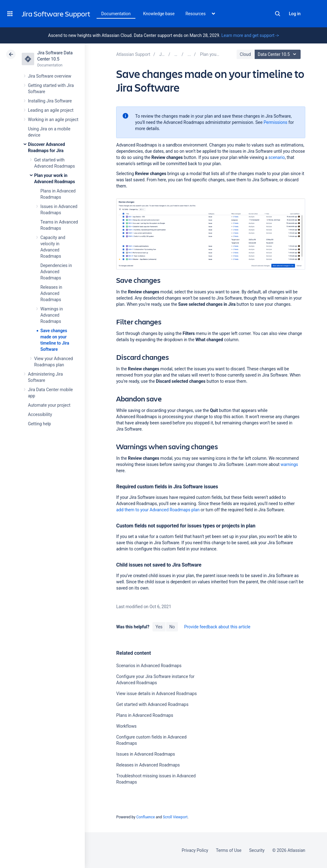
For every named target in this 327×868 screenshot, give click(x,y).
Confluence (146, 817)
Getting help (39, 424)
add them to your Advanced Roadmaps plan (158, 510)
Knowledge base (159, 14)
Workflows (126, 726)
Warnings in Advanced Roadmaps (52, 315)
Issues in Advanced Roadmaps (145, 754)
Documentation (116, 14)
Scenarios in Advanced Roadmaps (149, 666)
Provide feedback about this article (217, 627)
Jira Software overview (50, 76)
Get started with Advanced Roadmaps (152, 704)
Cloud (245, 54)
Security (257, 850)
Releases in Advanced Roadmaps (51, 293)
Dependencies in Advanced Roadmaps (56, 272)
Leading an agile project (51, 110)
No (172, 627)
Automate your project (49, 405)
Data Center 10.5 (278, 54)
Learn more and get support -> (250, 35)
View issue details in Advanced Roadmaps (156, 694)
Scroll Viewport (175, 817)
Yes (159, 627)
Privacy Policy (195, 850)
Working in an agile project (53, 120)
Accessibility (40, 414)
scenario (277, 157)
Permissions (276, 122)
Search (278, 14)
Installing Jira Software (50, 101)
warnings (289, 464)
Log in (295, 14)
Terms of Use (229, 850)
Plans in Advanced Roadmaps (145, 715)
